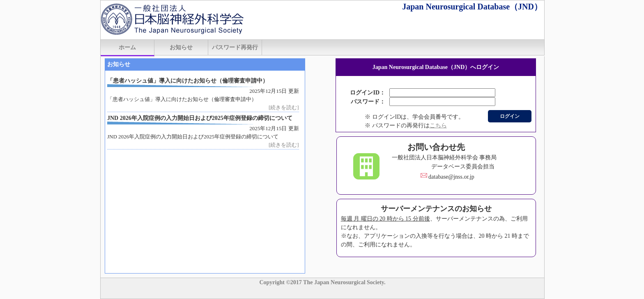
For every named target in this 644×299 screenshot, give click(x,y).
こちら (438, 125)
